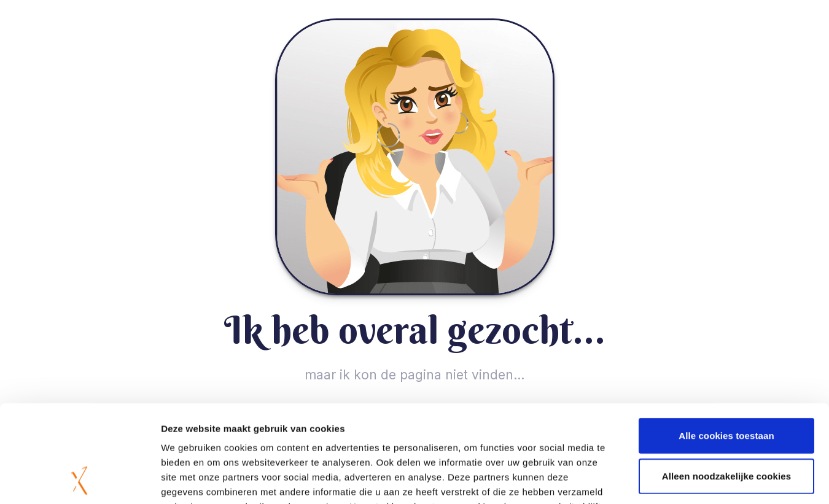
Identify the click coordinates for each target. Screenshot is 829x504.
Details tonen (664, 480)
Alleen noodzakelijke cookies (726, 385)
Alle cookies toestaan (726, 344)
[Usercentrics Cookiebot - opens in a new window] (80, 480)
